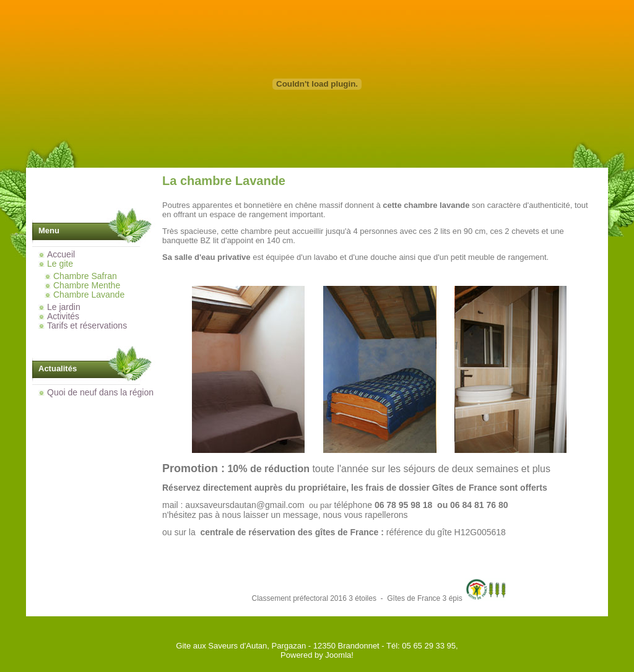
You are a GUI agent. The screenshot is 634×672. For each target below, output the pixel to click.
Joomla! (339, 655)
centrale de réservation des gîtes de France (289, 532)
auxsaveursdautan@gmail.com (245, 505)
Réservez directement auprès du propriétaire (254, 488)
